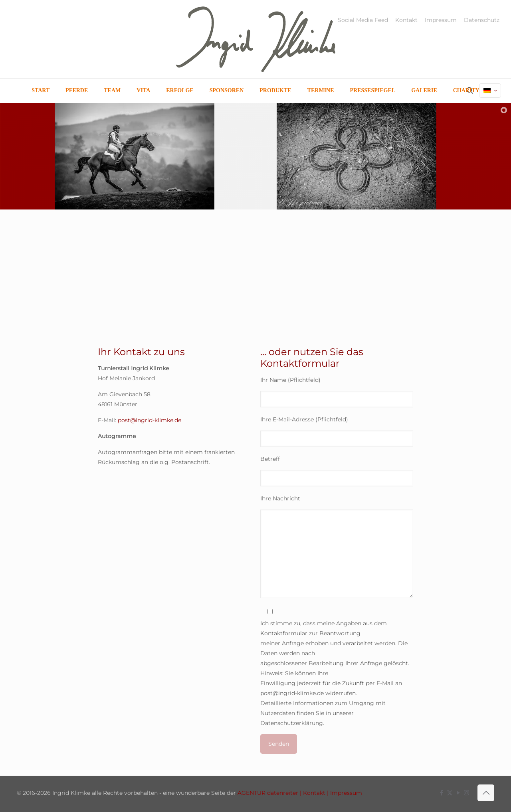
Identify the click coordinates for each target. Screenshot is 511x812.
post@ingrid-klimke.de (150, 420)
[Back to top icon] (486, 793)
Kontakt (406, 20)
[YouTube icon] (458, 793)
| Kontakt (312, 793)
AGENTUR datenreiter (268, 793)
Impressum (441, 20)
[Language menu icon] (490, 91)
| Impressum (344, 793)
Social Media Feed (363, 20)
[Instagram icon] (466, 793)
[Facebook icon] (441, 793)
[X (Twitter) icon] (450, 793)
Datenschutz (482, 20)
